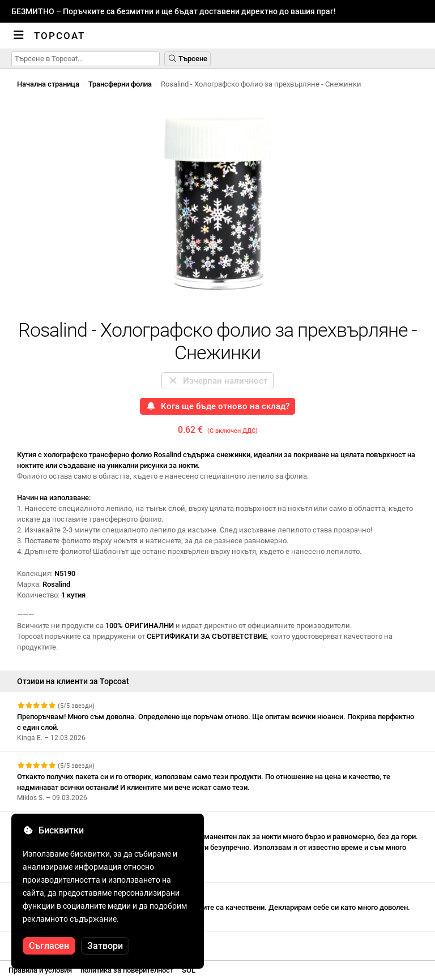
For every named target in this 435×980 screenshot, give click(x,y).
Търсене (187, 59)
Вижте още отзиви (55, 942)
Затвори (105, 946)
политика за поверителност (127, 970)
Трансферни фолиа (120, 84)
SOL (189, 970)
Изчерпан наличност (217, 381)
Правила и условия (40, 970)
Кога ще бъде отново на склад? (217, 406)
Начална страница (48, 84)
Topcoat (59, 36)
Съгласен (49, 946)
